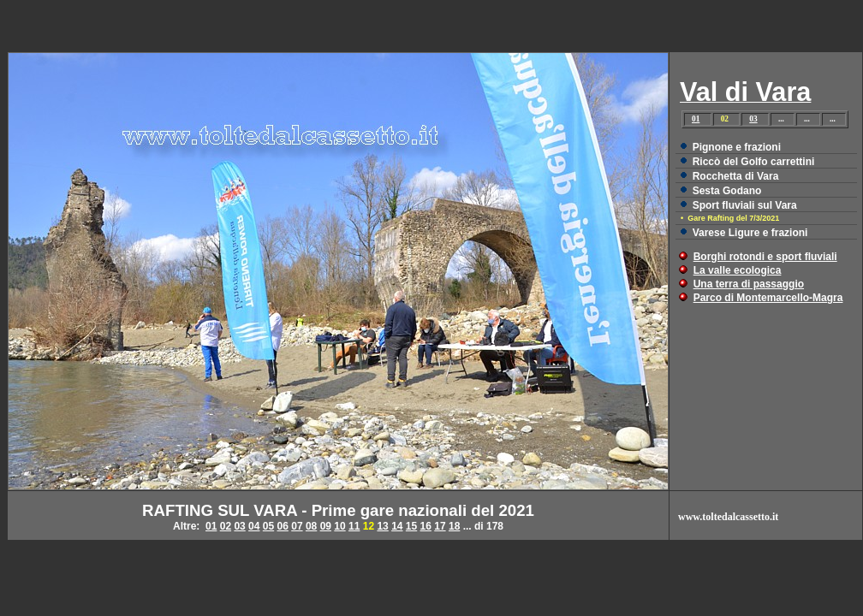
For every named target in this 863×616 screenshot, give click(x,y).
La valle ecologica (738, 270)
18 (454, 526)
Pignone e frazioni (737, 147)
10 (339, 526)
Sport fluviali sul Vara (745, 205)
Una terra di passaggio (749, 284)
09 (326, 526)
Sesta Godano (727, 191)
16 (426, 526)
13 (382, 526)
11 (354, 526)
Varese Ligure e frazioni (750, 233)
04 (254, 526)
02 (226, 526)
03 (753, 119)
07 (297, 526)
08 (311, 526)
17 (440, 526)
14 (397, 526)
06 (283, 526)
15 (411, 526)
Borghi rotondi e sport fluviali (765, 257)
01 (696, 119)
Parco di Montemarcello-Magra (768, 298)
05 (268, 526)
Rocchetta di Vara (736, 176)
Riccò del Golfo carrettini (754, 162)
